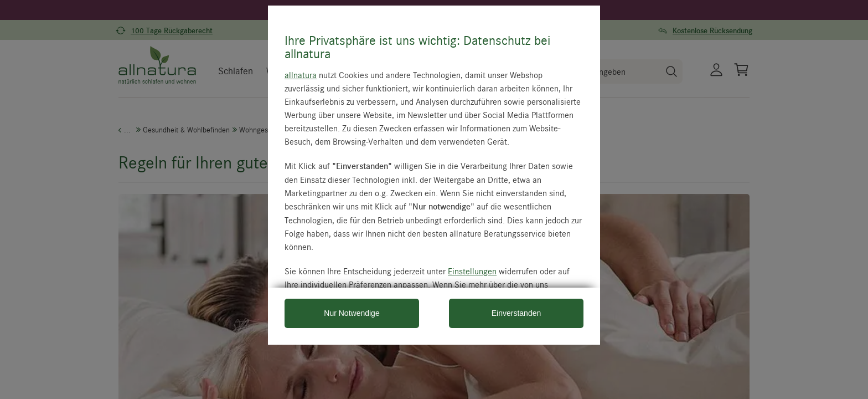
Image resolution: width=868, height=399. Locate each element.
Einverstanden (516, 313)
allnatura (301, 75)
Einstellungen (472, 271)
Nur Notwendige (352, 313)
